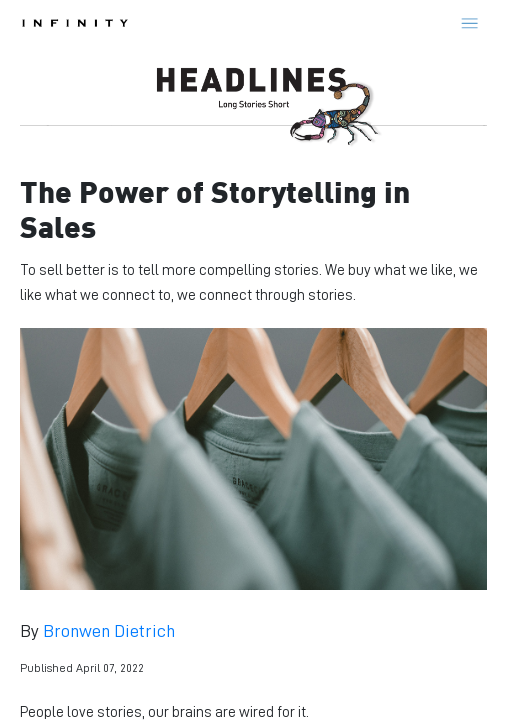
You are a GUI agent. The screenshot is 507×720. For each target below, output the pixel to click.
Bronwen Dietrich (109, 631)
